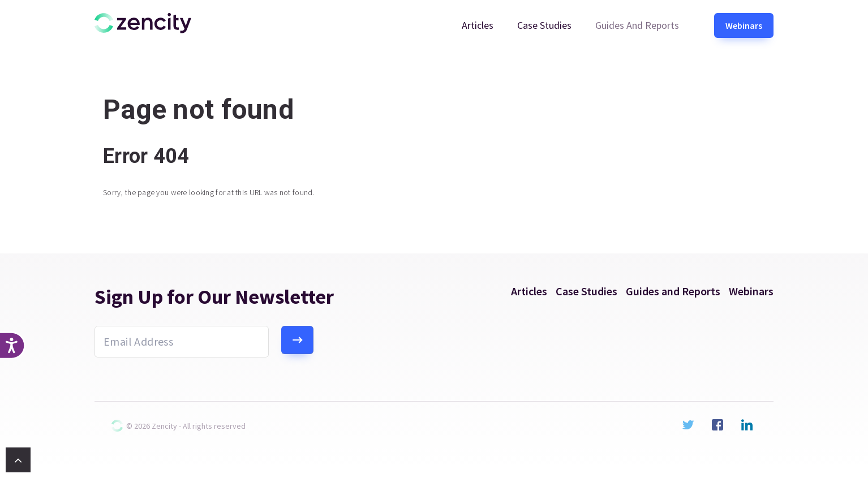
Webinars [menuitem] (744, 25)
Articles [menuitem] (478, 25)
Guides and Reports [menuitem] (637, 25)
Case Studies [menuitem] (544, 25)
